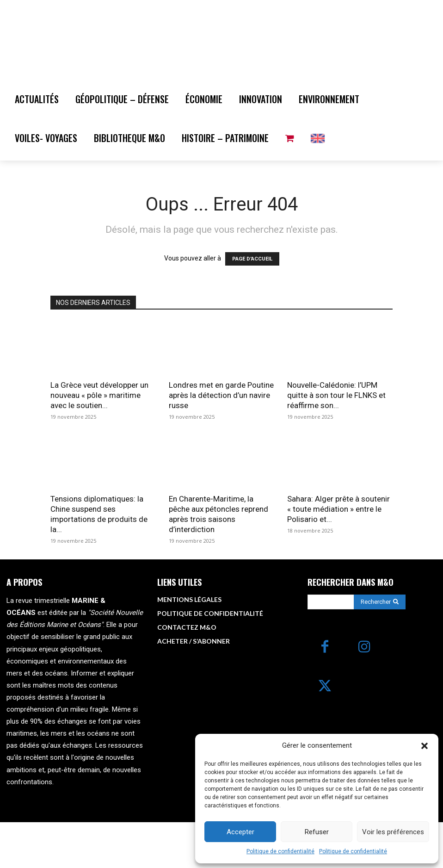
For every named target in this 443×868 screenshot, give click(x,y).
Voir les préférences (393, 832)
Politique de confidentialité (280, 851)
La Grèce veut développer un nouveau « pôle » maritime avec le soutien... (99, 441)
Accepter (240, 832)
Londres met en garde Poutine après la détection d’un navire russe (221, 441)
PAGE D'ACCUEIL (252, 306)
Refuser (317, 832)
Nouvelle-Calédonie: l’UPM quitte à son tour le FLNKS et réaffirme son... (336, 441)
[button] (425, 746)
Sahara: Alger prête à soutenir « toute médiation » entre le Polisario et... (338, 555)
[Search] (380, 648)
